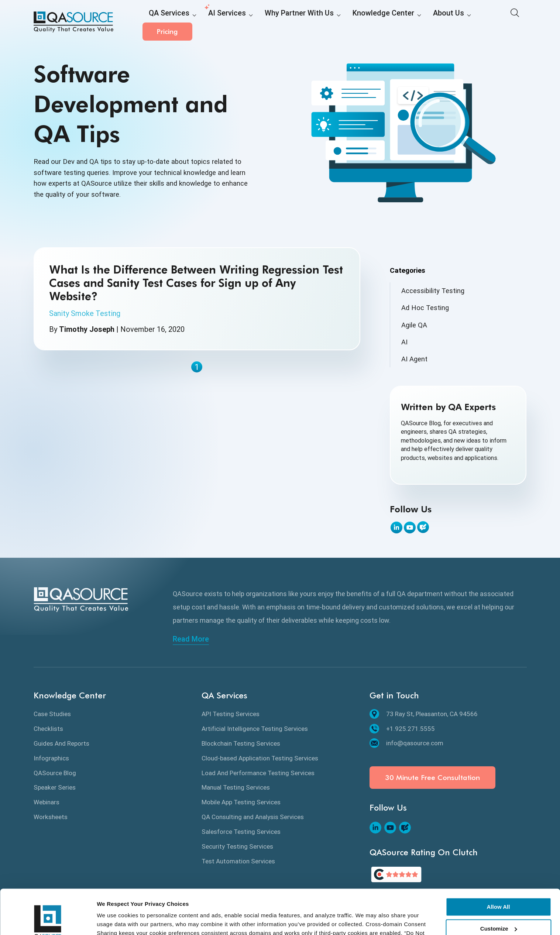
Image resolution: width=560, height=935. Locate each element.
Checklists (48, 729)
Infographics (51, 758)
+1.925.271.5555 (402, 729)
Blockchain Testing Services (241, 743)
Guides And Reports (61, 743)
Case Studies (52, 714)
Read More (191, 639)
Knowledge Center (348, 23)
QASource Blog (55, 773)
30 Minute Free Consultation (432, 778)
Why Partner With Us (277, 23)
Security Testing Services (237, 846)
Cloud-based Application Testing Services (260, 758)
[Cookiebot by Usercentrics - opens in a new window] (48, 921)
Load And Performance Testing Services (258, 773)
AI (404, 342)
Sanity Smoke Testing (85, 313)
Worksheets (51, 817)
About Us (404, 23)
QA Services (165, 23)
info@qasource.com (406, 743)
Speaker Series (55, 787)
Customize (499, 886)
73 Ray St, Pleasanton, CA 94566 (424, 714)
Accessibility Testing (433, 291)
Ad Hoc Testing (425, 308)
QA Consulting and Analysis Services (253, 817)
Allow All (499, 865)
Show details (114, 920)
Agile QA (414, 325)
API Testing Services (231, 714)
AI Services (215, 23)
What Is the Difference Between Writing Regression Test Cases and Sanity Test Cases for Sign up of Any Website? (196, 283)
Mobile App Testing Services (241, 802)
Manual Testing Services (236, 787)
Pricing (502, 22)
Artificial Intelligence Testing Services (255, 729)
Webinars (47, 802)
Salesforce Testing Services (241, 832)
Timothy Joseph (87, 329)
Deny (499, 908)
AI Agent (414, 359)
